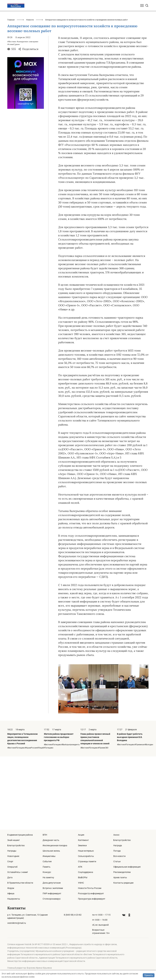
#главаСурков (13, 117)
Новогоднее (13, 856)
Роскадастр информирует (91, 893)
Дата (10, 877)
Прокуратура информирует (92, 899)
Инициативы (49, 856)
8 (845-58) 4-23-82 (73, 915)
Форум (11, 888)
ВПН (45, 835)
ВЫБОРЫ (83, 877)
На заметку (48, 877)
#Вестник (12, 115)
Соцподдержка (86, 872)
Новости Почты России (90, 888)
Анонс (116, 835)
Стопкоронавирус (52, 899)
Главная (11, 93)
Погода (117, 851)
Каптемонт (83, 840)
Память (47, 867)
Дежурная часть (51, 840)
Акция (81, 835)
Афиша (11, 893)
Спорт (10, 861)
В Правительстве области (20, 883)
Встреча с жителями (53, 888)
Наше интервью (86, 851)
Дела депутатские (52, 883)
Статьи (117, 861)
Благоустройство (16, 845)
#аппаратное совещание (27, 115)
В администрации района (20, 835)
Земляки (82, 845)
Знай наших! (13, 840)
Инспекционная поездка (55, 845)
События (47, 861)
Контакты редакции (123, 883)
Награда (118, 845)
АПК (80, 867)
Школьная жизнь (51, 851)
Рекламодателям (122, 872)
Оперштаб (12, 867)
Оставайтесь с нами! (18, 872)
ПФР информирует (52, 893)
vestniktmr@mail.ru (17, 923)
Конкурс (47, 872)
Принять (149, 975)
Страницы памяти (87, 861)
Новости (30, 93)
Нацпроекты (14, 899)
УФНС (81, 883)
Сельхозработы (86, 856)
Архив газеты (120, 877)
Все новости (119, 856)
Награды (12, 851)
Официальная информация (127, 867)
